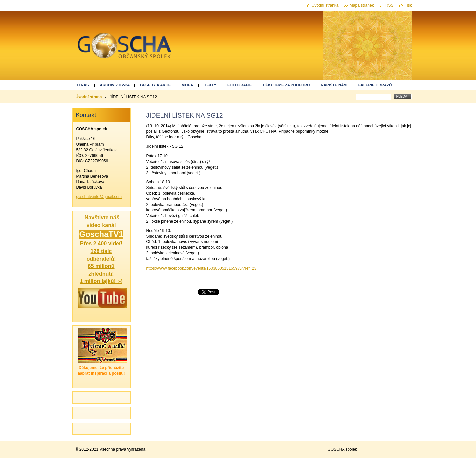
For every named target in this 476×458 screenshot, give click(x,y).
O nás (83, 85)
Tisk (408, 5)
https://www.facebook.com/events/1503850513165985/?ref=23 (202, 268)
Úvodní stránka (325, 5)
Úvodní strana (89, 97)
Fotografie (239, 85)
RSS (389, 5)
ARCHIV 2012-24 (115, 85)
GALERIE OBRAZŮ (375, 85)
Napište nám (334, 85)
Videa (187, 85)
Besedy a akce (155, 85)
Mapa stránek (362, 5)
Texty (210, 85)
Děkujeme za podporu (286, 85)
